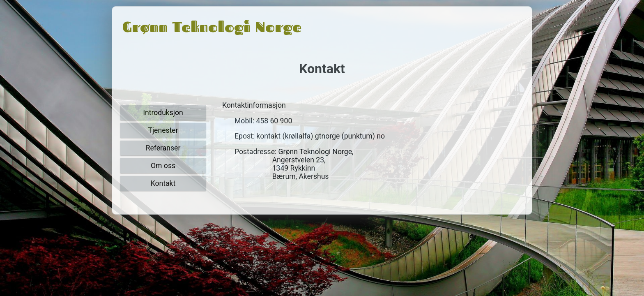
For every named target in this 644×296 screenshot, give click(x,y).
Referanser (163, 148)
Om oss (163, 166)
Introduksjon (163, 113)
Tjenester (163, 130)
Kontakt (163, 183)
